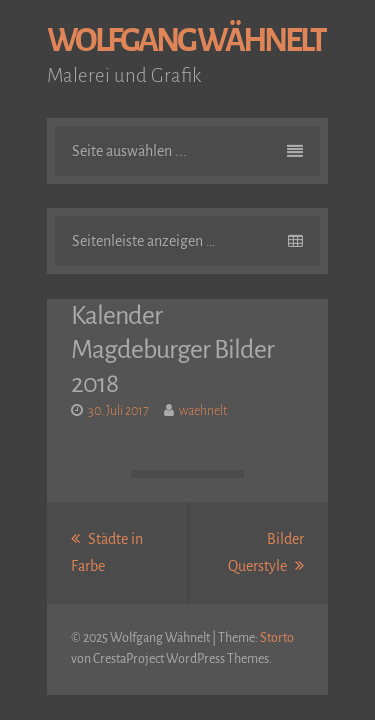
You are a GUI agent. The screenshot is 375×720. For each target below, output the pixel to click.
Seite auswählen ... (187, 151)
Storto (277, 638)
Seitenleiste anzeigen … (187, 241)
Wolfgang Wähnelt (186, 40)
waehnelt (203, 411)
